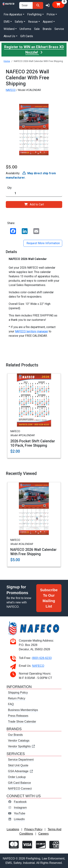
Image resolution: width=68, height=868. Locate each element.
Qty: (10, 188)
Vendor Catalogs (19, 741)
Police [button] (51, 14)
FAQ (11, 704)
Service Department (21, 760)
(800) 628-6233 (42, 658)
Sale (37, 29)
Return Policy (17, 698)
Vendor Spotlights (22, 746)
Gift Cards (27, 36)
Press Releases (18, 716)
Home (7, 61)
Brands (47, 29)
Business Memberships (23, 710)
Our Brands (15, 735)
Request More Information (43, 243)
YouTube (19, 813)
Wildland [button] (9, 29)
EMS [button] (7, 22)
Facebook (20, 802)
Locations (13, 829)
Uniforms (25, 29)
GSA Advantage (21, 771)
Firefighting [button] (34, 14)
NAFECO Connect (20, 789)
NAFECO (11, 90)
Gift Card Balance (19, 783)
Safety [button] (19, 22)
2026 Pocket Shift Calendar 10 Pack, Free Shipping (33, 443)
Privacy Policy (33, 829)
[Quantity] (34, 193)
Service (59, 29)
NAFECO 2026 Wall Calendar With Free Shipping (33, 552)
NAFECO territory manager (31, 331)
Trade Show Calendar (22, 722)
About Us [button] (9, 36)
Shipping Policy (18, 693)
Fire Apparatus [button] (13, 14)
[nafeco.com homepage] (9, 4)
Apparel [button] (48, 22)
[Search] (38, 5)
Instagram (20, 808)
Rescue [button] (33, 22)
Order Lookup (17, 777)
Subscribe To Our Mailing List (49, 598)
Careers (43, 834)
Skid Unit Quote (18, 765)
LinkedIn (19, 819)
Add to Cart (34, 204)
